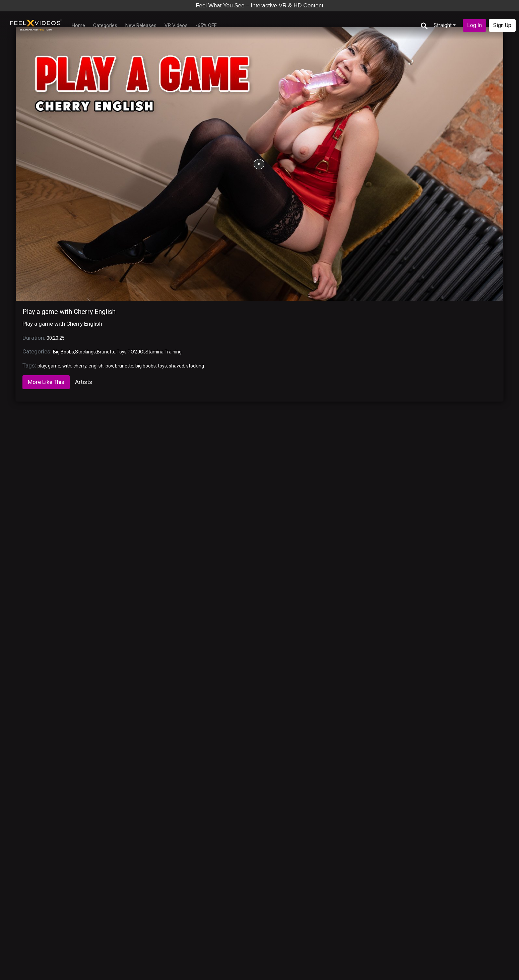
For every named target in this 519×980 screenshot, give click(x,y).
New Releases (141, 25)
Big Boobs (63, 352)
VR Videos (176, 25)
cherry (80, 366)
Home (78, 25)
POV (132, 352)
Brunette (106, 352)
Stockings (85, 352)
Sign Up (502, 25)
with (67, 366)
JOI (141, 352)
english (96, 366)
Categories (105, 25)
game (54, 366)
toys (162, 366)
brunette (124, 366)
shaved (177, 366)
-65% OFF (206, 25)
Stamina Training (164, 352)
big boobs (146, 366)
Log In (474, 25)
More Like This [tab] (46, 382)
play (42, 366)
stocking (195, 366)
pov (109, 366)
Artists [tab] (84, 382)
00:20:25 (56, 338)
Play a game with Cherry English (69, 312)
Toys (122, 352)
